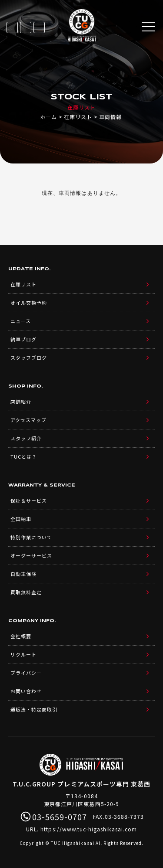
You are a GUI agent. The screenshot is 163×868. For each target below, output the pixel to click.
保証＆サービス (29, 500)
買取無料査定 (26, 592)
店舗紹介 (21, 402)
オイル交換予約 (29, 303)
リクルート (23, 654)
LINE (26, 27)
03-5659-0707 (39, 27)
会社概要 (21, 636)
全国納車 (21, 519)
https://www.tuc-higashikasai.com (89, 829)
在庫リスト (12, 27)
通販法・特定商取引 (34, 709)
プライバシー (26, 673)
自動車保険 (23, 574)
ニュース (21, 321)
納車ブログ (23, 339)
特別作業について (31, 537)
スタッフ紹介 (26, 438)
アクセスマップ (28, 420)
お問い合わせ (26, 691)
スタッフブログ (29, 357)
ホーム (48, 117)
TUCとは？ (24, 456)
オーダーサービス (31, 555)
